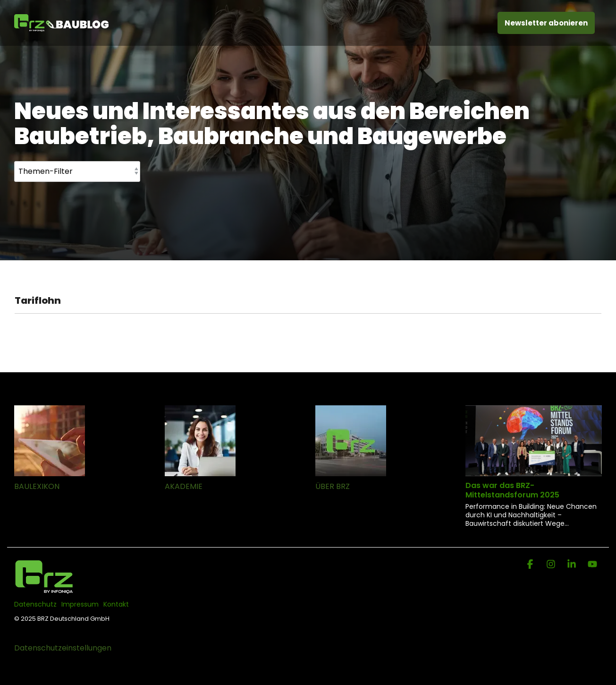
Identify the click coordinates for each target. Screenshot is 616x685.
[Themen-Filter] (77, 171)
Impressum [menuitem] (80, 604)
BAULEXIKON (37, 486)
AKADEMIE (184, 486)
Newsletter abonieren (546, 23)
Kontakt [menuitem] (116, 604)
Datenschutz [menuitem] (35, 604)
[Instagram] (552, 565)
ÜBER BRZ (333, 486)
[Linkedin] (573, 565)
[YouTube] (592, 565)
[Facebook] (531, 565)
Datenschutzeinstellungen (63, 648)
